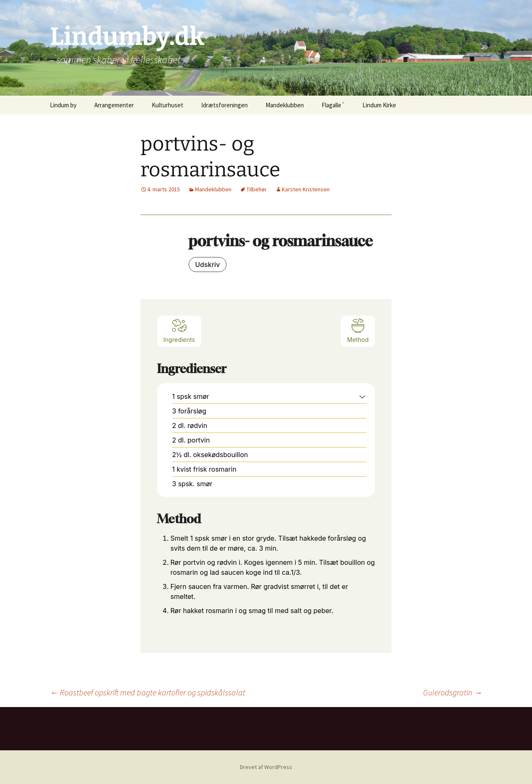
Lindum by (63, 105)
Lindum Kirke (379, 105)
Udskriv (208, 265)
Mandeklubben (285, 105)
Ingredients (179, 330)
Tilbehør (257, 189)
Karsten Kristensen (306, 189)
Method (358, 330)
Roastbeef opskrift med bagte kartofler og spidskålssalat (148, 692)
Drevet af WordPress (266, 767)
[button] (362, 396)
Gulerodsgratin (453, 692)
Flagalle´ (333, 105)
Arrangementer (114, 105)
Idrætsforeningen (224, 105)
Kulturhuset (167, 105)
